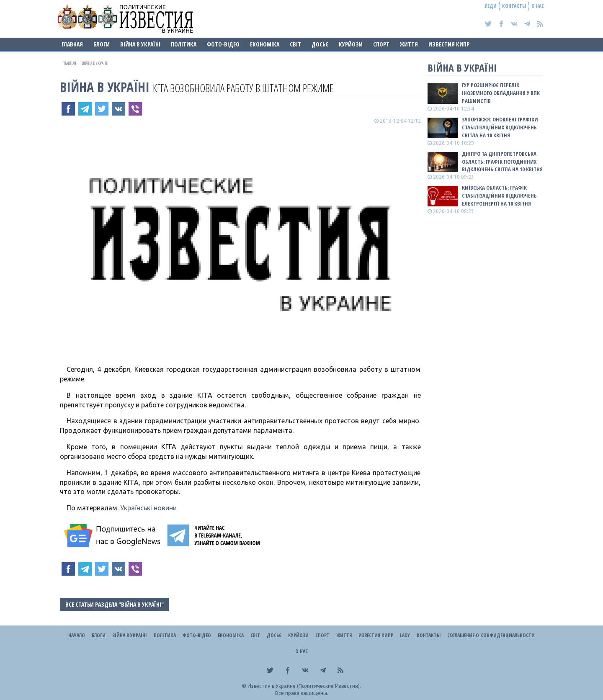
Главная (72, 44)
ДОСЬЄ (320, 44)
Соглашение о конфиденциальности (491, 635)
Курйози (351, 44)
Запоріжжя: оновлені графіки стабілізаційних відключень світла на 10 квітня (500, 127)
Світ (295, 44)
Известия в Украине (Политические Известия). (304, 686)
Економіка (265, 44)
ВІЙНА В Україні (140, 44)
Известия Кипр (449, 44)
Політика (184, 44)
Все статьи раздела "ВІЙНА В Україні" (115, 604)
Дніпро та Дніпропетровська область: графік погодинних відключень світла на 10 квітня (502, 162)
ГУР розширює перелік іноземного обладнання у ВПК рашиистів (501, 93)
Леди (491, 6)
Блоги (102, 44)
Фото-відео (223, 44)
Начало (77, 635)
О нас (538, 6)
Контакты (514, 6)
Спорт (381, 44)
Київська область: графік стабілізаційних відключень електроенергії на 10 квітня (499, 196)
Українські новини (148, 508)
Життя (409, 44)
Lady (405, 635)
